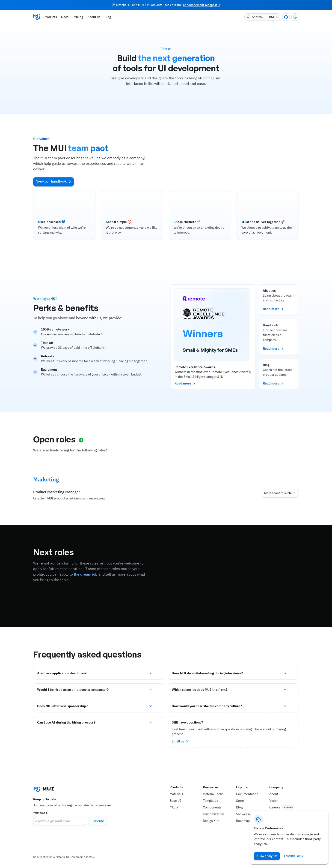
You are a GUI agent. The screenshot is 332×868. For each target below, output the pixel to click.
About (274, 794)
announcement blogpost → (202, 5)
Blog (108, 17)
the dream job (86, 574)
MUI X (174, 807)
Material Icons (213, 794)
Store (240, 801)
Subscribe (98, 821)
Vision (274, 801)
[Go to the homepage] (36, 17)
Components (212, 807)
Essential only (294, 856)
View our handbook (54, 181)
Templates (210, 801)
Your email (40, 813)
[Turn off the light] (295, 17)
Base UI (175, 801)
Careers (275, 807)
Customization (213, 814)
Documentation (247, 794)
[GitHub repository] (286, 17)
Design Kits (211, 821)
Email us (181, 741)
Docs (65, 17)
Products (50, 17)
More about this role (280, 493)
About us (94, 17)
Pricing (78, 17)
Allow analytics (267, 856)
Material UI (178, 794)
